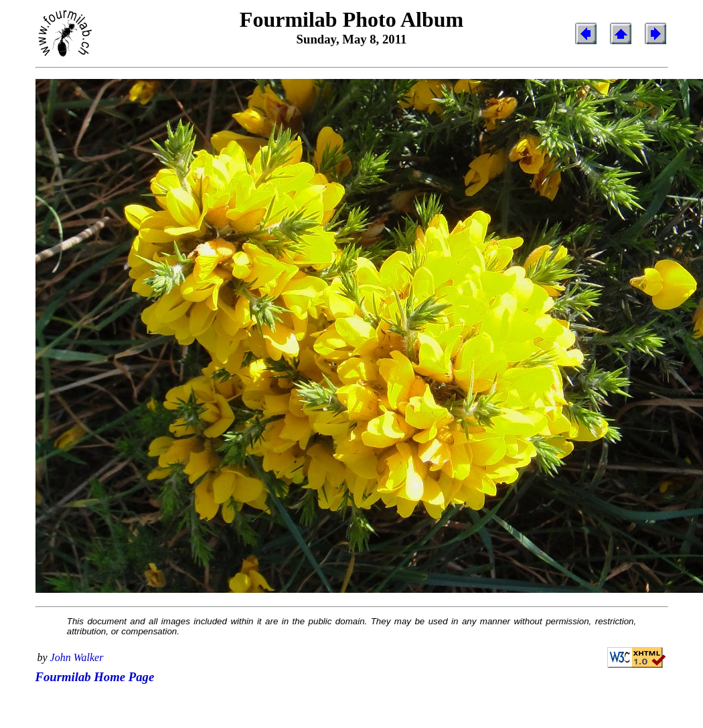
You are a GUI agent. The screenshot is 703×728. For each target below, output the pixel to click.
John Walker (77, 657)
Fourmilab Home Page (95, 677)
